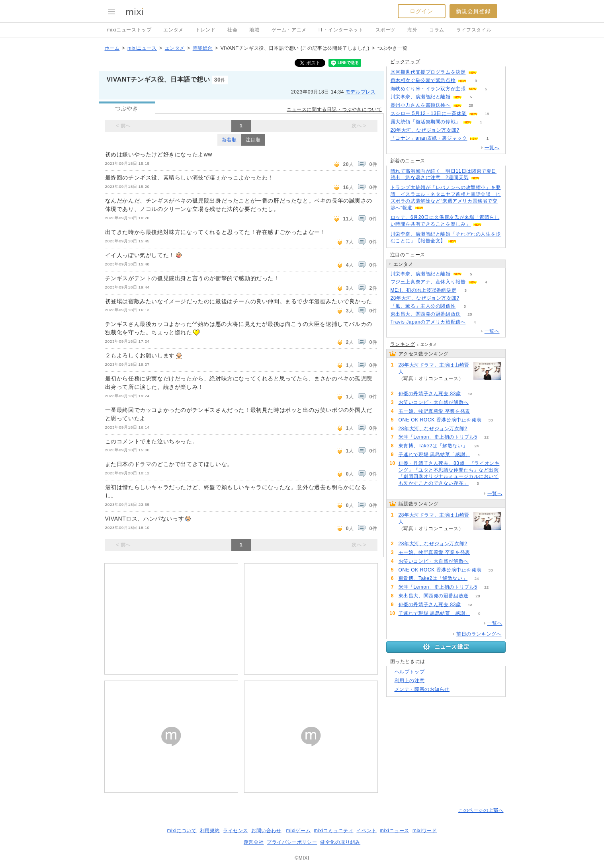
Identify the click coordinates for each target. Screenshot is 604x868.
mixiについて (182, 831)
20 (470, 314)
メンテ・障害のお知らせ (422, 689)
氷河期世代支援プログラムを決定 (428, 72)
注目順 (253, 140)
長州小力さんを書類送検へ (421, 105)
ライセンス (236, 831)
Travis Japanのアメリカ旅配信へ (428, 322)
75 (486, 72)
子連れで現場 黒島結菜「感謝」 (434, 454)
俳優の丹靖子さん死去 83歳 (430, 394)
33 (491, 420)
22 (486, 437)
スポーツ (385, 30)
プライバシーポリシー (292, 842)
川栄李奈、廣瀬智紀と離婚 (421, 97)
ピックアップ (405, 62)
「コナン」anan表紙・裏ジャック (429, 138)
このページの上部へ (481, 810)
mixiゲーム (299, 831)
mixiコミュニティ (333, 831)
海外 (412, 30)
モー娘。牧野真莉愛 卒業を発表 (434, 411)
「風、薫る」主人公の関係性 (423, 306)
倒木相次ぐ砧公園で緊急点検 (423, 80)
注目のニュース (408, 255)
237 (408, 385)
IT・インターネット (341, 30)
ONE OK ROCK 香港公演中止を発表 (440, 420)
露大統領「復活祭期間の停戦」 (426, 122)
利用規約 (210, 831)
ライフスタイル (474, 30)
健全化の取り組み (340, 842)
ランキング (403, 344)
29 (471, 105)
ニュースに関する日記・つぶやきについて (334, 109)
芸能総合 (203, 48)
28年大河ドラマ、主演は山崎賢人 (434, 368)
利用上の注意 (410, 681)
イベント (366, 831)
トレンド (205, 30)
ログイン (421, 11)
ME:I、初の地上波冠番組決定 (424, 290)
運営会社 (254, 842)
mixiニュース (142, 48)
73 (468, 130)
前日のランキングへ (479, 634)
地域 (254, 30)
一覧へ (492, 148)
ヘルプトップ (410, 672)
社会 (232, 30)
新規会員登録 (473, 11)
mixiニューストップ (129, 30)
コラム (437, 30)
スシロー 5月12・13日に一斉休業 (429, 113)
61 (478, 403)
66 (479, 411)
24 (477, 446)
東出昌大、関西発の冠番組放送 (426, 314)
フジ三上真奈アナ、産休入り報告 (428, 282)
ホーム (112, 48)
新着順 (229, 140)
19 (487, 114)
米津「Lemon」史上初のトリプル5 (438, 437)
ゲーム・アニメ (289, 30)
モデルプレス (361, 92)
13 (470, 394)
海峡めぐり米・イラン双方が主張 (428, 89)
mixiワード (425, 831)
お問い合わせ (266, 831)
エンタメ (173, 30)
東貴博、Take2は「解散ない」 (433, 446)
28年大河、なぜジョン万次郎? (425, 130)
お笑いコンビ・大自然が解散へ (434, 402)
